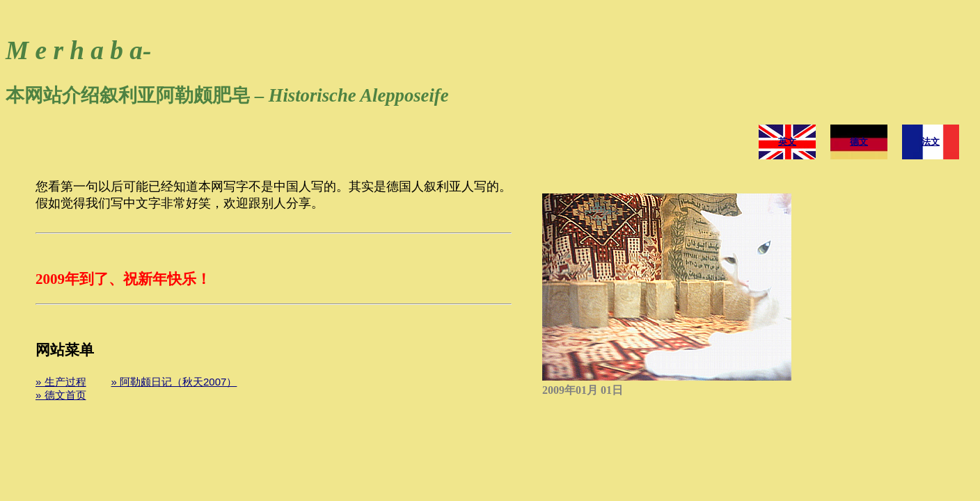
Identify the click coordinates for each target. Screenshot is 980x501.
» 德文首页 (61, 395)
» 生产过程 (61, 382)
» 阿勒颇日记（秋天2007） (174, 382)
